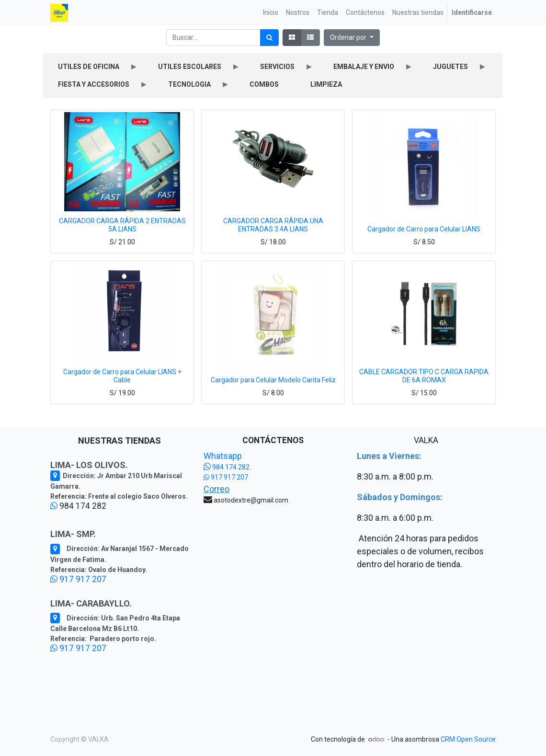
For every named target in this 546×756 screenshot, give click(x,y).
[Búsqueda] (269, 38)
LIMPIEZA (326, 84)
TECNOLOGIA (189, 84)
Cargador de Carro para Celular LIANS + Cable (122, 376)
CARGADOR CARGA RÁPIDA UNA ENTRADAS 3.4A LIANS (273, 225)
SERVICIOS (277, 67)
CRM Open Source (468, 739)
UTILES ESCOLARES (190, 67)
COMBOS (264, 84)
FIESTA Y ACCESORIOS (94, 84)
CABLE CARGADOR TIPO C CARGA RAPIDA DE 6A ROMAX (424, 376)
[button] (352, 38)
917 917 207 (78, 579)
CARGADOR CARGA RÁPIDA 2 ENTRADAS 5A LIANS (122, 225)
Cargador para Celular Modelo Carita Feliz (273, 380)
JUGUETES (450, 67)
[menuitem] (271, 13)
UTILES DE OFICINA (89, 67)
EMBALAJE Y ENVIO (364, 67)
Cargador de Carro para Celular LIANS (424, 229)
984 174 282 (227, 467)
